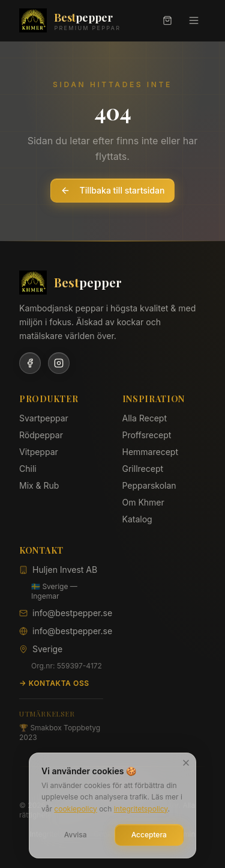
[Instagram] (59, 363)
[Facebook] (30, 363)
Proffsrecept (147, 435)
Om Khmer (143, 502)
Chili (28, 469)
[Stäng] (186, 763)
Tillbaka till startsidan (113, 190)
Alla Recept (145, 418)
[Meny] (194, 20)
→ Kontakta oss (54, 683)
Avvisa (76, 835)
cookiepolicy (75, 809)
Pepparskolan (149, 485)
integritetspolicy (141, 809)
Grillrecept (143, 469)
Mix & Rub (39, 485)
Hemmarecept (150, 452)
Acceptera (149, 835)
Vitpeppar (39, 452)
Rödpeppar (41, 435)
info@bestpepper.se (72, 613)
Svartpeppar (44, 418)
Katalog (137, 519)
